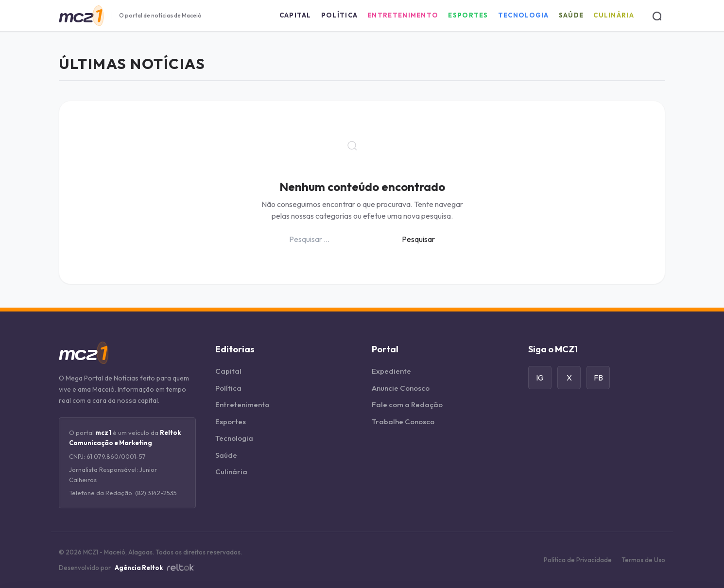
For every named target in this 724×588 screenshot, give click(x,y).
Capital (295, 15)
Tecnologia (524, 15)
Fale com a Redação (407, 405)
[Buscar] (656, 16)
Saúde (571, 15)
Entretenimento (403, 15)
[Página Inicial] (81, 16)
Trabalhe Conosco (403, 422)
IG (540, 378)
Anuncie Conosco (401, 388)
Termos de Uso (643, 560)
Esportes (468, 15)
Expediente (391, 371)
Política (339, 15)
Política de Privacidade (578, 560)
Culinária (614, 15)
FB (598, 378)
